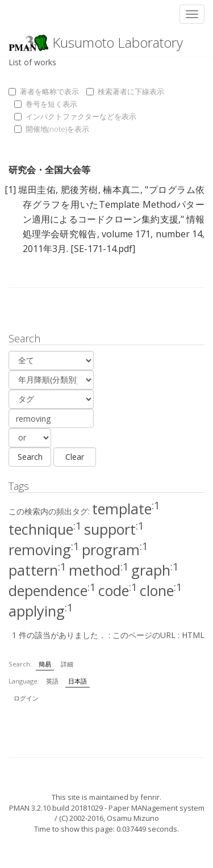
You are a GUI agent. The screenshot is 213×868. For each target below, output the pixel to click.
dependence (52, 590)
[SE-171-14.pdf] (103, 249)
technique (45, 529)
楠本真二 (122, 190)
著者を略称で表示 (44, 91)
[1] (10, 190)
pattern (37, 570)
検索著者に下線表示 (125, 91)
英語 (52, 681)
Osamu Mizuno (133, 818)
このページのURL (144, 635)
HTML (193, 635)
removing (44, 550)
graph (155, 570)
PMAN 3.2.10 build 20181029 (56, 808)
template (126, 509)
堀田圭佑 (37, 190)
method (99, 570)
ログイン (26, 698)
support (114, 529)
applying (41, 611)
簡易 (45, 664)
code (118, 590)
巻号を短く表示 (46, 104)
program (115, 550)
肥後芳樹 (80, 190)
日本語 (78, 681)
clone (161, 590)
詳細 (67, 664)
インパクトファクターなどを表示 (75, 116)
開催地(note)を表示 (52, 129)
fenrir (150, 797)
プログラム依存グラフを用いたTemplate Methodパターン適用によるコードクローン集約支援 (114, 204)
